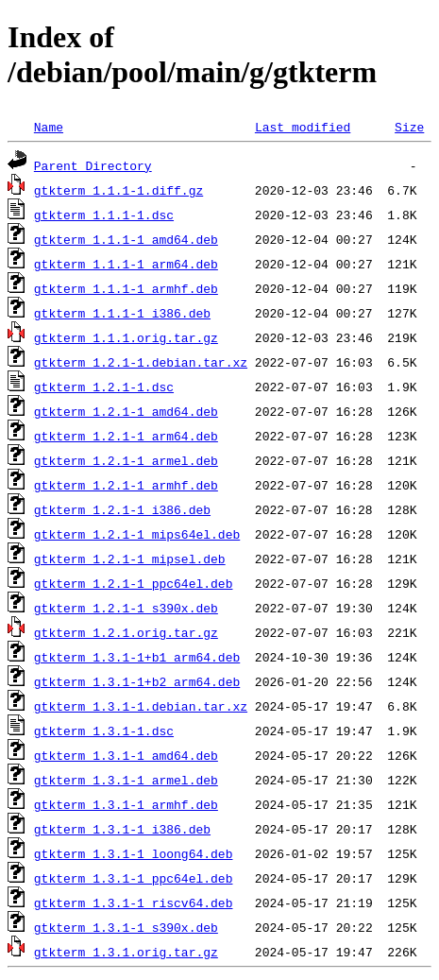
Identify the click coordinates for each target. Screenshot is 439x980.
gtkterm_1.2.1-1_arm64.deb (126, 436)
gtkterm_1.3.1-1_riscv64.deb (134, 903)
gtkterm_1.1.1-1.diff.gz (118, 190)
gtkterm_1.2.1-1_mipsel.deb (130, 559)
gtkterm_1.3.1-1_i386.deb (122, 829)
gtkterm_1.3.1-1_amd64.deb (126, 755)
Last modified (303, 127)
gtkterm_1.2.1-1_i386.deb (122, 509)
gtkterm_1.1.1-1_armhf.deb (126, 288)
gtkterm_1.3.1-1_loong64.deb (134, 853)
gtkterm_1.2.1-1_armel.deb (126, 460)
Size (409, 127)
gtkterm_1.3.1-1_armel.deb (126, 780)
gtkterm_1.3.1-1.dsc (104, 731)
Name (49, 127)
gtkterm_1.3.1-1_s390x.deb (126, 927)
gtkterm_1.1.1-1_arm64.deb (126, 264)
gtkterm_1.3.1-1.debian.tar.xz (141, 706)
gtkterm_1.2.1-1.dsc (104, 387)
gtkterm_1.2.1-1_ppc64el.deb (134, 583)
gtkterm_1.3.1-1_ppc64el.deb (134, 878)
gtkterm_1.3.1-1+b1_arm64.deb (137, 657)
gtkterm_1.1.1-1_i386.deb (122, 313)
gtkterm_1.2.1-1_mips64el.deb (137, 534)
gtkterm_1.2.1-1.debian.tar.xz (141, 362)
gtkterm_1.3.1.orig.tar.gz (126, 952)
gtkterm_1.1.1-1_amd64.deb (126, 239)
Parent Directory (93, 165)
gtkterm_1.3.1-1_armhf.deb (126, 804)
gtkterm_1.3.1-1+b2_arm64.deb (137, 681)
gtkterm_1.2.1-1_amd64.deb (126, 411)
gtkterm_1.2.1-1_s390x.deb (126, 608)
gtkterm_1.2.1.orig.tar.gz (126, 632)
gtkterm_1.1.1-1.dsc (104, 215)
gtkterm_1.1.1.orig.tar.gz (126, 337)
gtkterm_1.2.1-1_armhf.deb (126, 485)
